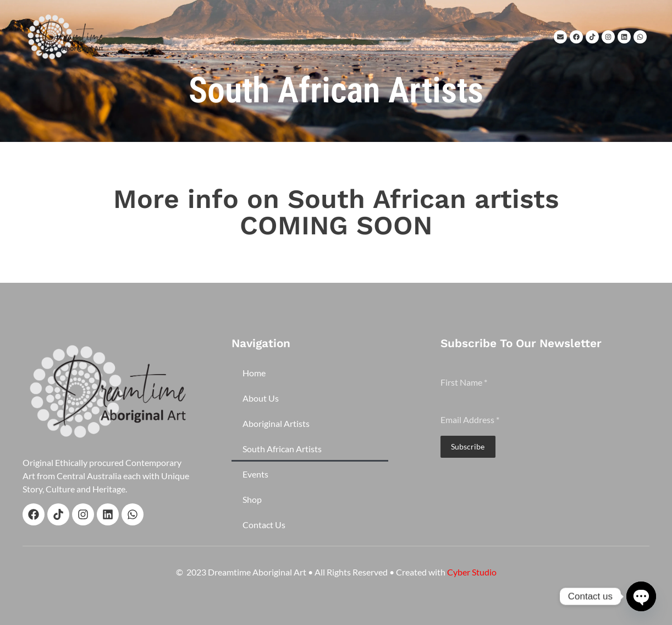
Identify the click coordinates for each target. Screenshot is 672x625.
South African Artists (282, 449)
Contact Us (264, 525)
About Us (261, 398)
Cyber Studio (472, 572)
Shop (252, 499)
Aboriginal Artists (276, 423)
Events (255, 474)
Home (254, 373)
